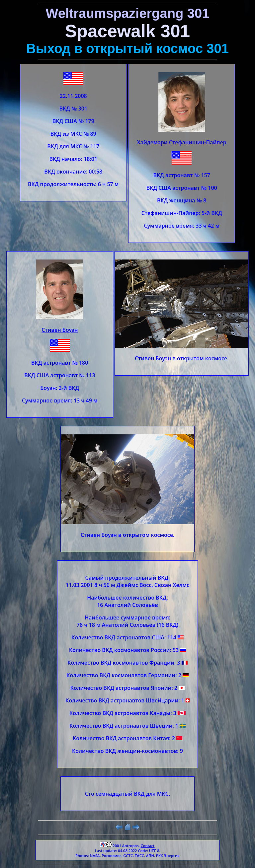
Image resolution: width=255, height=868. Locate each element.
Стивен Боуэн (60, 330)
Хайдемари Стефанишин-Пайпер (182, 142)
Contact (148, 846)
